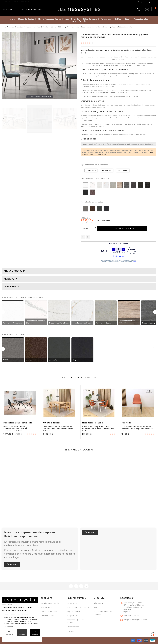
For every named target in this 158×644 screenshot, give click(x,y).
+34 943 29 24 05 (131, 615)
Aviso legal (72, 603)
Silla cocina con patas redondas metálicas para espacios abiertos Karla (137, 429)
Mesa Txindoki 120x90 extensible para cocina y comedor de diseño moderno (137, 501)
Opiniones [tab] (11, 287)
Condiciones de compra (78, 607)
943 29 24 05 (9, 9)
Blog (96, 607)
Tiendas (71, 631)
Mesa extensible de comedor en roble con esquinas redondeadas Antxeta (58, 429)
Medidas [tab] (9, 279)
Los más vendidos (49, 616)
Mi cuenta (99, 598)
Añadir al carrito (124, 229)
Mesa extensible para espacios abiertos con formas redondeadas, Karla (98, 429)
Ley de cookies (74, 612)
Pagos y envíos (74, 616)
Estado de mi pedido (50, 603)
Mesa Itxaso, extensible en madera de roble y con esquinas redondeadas (98, 501)
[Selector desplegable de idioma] (152, 2)
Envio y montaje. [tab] (15, 271)
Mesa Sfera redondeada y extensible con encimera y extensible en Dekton (15, 429)
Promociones (47, 607)
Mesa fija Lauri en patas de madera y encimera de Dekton (20, 500)
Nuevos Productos (49, 612)
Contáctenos (73, 627)
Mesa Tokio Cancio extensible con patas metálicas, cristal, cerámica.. (59, 500)
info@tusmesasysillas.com (135, 620)
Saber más (12, 564)
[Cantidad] (92, 229)
